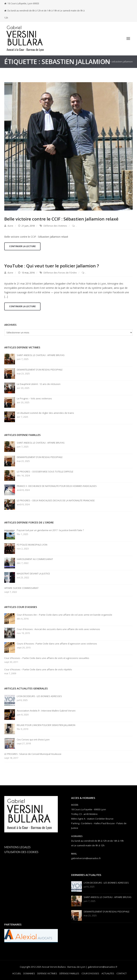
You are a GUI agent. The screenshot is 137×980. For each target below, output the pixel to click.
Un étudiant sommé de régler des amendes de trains (45, 413)
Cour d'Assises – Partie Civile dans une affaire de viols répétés (38, 670)
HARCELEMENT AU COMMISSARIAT (35, 559)
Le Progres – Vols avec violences (34, 399)
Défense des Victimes (55, 226)
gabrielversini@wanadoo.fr (86, 858)
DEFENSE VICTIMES (47, 973)
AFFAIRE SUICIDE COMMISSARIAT (21, 588)
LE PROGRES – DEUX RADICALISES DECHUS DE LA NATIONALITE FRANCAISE (56, 501)
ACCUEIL (17, 973)
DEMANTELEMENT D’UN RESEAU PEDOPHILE (40, 370)
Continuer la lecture (22, 246)
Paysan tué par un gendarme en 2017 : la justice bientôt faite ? (50, 530)
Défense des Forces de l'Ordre (60, 273)
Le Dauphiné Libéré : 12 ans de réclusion (39, 384)
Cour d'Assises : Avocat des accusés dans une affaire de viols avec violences (58, 629)
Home (106, 62)
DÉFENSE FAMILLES (69, 973)
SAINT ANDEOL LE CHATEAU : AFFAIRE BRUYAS (41, 355)
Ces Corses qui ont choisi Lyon (33, 740)
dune (10, 226)
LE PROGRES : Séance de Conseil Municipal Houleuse (33, 754)
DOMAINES (29, 973)
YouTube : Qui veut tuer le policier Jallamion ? (52, 266)
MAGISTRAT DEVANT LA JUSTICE (33, 574)
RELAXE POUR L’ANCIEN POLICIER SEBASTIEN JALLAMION (46, 725)
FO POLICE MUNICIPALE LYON (32, 545)
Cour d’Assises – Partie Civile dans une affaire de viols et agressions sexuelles (47, 658)
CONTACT (122, 973)
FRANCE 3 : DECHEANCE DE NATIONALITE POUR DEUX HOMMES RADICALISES (57, 486)
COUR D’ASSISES (90, 973)
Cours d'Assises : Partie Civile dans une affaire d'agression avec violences (57, 644)
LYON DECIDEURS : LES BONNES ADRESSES (39, 696)
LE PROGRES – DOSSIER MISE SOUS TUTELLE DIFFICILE (45, 472)
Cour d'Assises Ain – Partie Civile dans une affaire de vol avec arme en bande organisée (64, 615)
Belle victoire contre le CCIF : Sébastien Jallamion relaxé (61, 219)
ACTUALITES (108, 973)
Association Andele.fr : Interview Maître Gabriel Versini (46, 711)
